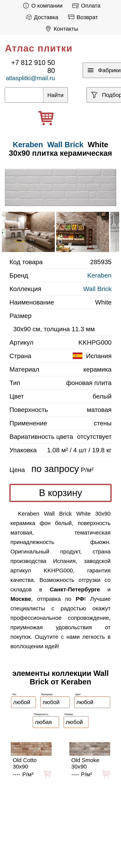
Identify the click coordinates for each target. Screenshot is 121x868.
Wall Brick (65, 145)
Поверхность (41, 714)
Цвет (78, 694)
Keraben (99, 275)
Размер (69, 714)
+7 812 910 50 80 (33, 67)
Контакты (61, 29)
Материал (47, 694)
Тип (14, 694)
